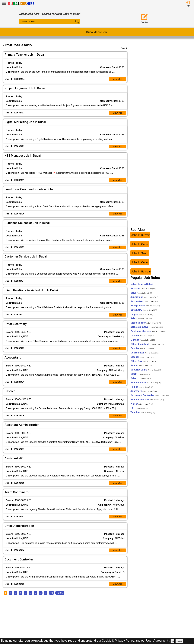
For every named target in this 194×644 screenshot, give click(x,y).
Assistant (143, 290)
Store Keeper (146, 325)
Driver (141, 295)
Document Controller (150, 397)
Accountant (144, 303)
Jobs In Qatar (140, 246)
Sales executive (147, 329)
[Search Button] (75, 24)
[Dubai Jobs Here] (21, 5)
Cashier (142, 337)
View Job (117, 79)
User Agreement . (158, 641)
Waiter (142, 406)
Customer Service (148, 333)
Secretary (144, 393)
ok (173, 641)
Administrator (146, 384)
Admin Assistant (147, 401)
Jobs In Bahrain (141, 273)
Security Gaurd (146, 371)
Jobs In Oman (140, 264)
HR (139, 410)
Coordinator (145, 354)
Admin (141, 367)
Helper (142, 316)
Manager (143, 342)
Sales (141, 320)
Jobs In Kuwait (140, 237)
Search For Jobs (28, 22)
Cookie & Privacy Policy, (119, 641)
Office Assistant (147, 346)
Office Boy (144, 363)
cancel (179, 641)
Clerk (141, 376)
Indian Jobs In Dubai (141, 286)
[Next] (60, 596)
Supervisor (144, 299)
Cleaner (142, 359)
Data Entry (144, 312)
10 (51, 596)
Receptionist (145, 307)
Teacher (143, 414)
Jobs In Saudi (140, 255)
